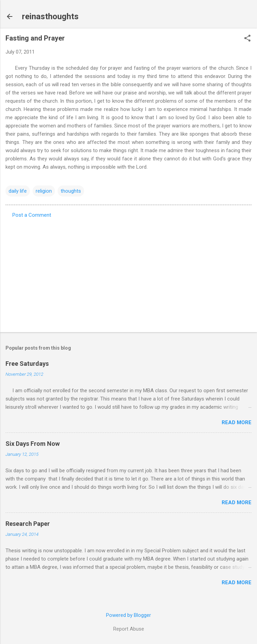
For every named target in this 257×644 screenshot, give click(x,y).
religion (44, 191)
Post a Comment (32, 215)
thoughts (71, 191)
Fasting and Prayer (35, 38)
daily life (18, 191)
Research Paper (28, 524)
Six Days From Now (33, 444)
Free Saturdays (27, 364)
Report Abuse (129, 629)
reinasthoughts (50, 16)
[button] (247, 39)
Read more (237, 422)
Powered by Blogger (128, 615)
